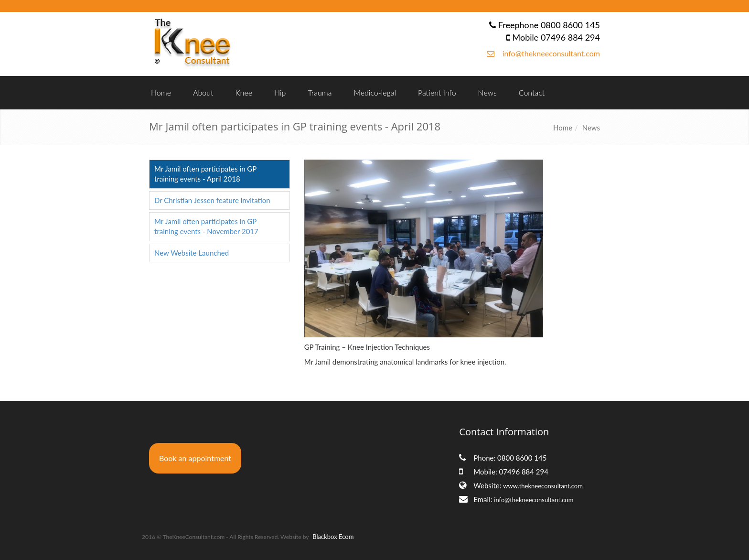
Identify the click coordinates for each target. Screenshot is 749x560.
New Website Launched (192, 253)
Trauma (320, 92)
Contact (532, 92)
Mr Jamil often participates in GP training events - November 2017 (206, 226)
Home (161, 92)
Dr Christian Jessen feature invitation (212, 200)
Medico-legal (375, 92)
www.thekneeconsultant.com (543, 486)
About (203, 92)
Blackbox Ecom (333, 537)
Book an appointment (195, 458)
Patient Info (437, 92)
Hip (280, 92)
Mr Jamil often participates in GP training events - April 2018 (205, 174)
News (487, 92)
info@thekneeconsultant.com (551, 53)
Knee (244, 92)
